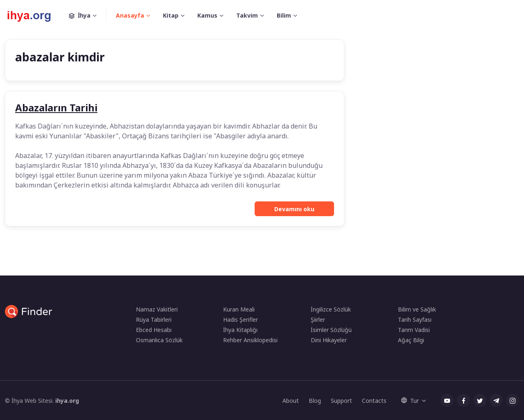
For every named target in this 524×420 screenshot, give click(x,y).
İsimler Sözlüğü (331, 330)
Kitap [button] (171, 15)
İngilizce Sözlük (331, 309)
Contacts (374, 401)
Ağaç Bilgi (411, 340)
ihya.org (67, 401)
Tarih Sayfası (415, 320)
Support (341, 401)
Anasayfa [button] (130, 15)
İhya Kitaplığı (240, 330)
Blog (315, 401)
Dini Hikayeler (329, 340)
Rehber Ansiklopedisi (250, 340)
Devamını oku (294, 209)
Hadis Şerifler (241, 320)
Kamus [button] (207, 15)
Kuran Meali (239, 309)
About (291, 401)
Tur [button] (410, 401)
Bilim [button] (284, 15)
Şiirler (318, 320)
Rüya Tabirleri (154, 320)
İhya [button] (87, 16)
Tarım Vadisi (414, 330)
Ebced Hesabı (154, 330)
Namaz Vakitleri (157, 309)
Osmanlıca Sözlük (159, 340)
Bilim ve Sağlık (417, 309)
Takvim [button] (247, 15)
